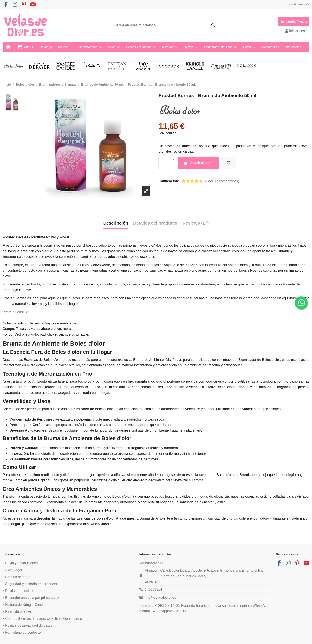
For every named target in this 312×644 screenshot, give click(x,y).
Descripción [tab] (115, 223)
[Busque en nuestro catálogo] (213, 25)
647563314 (153, 589)
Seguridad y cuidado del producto (31, 584)
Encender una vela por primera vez (32, 598)
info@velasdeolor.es (160, 598)
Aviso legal (14, 570)
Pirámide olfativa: (16, 312)
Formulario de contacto (23, 632)
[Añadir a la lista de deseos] (229, 163)
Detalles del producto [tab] (155, 223)
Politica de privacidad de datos (29, 625)
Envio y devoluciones (21, 563)
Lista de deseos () (296, 4)
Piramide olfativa (18, 612)
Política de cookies (20, 591)
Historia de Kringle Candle (25, 605)
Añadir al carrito (199, 163)
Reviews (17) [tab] (196, 223)
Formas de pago (18, 577)
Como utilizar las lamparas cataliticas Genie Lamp (44, 619)
